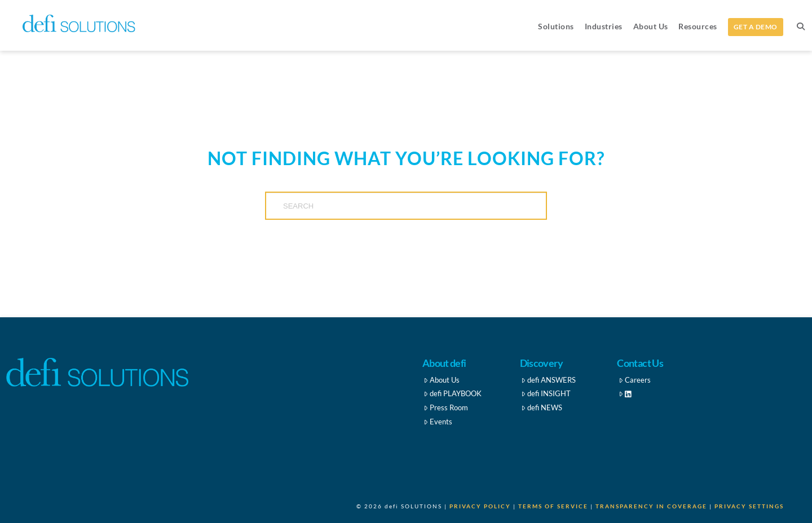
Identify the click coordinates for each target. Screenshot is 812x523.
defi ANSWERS (548, 380)
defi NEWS (542, 407)
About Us (442, 380)
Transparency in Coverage (651, 506)
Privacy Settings (749, 506)
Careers (635, 380)
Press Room (446, 407)
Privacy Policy (480, 506)
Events (438, 422)
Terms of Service (553, 506)
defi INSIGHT (546, 393)
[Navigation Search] (800, 25)
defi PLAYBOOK (453, 393)
